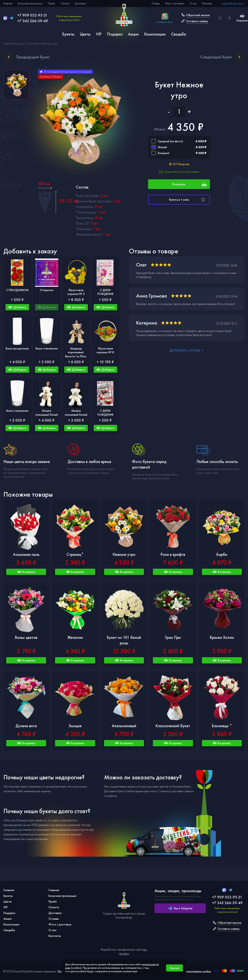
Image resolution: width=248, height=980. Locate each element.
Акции (133, 34)
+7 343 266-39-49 (33, 21)
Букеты (68, 34)
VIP (99, 34)
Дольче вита (26, 726)
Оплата (65, 3)
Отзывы (156, 3)
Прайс (52, 3)
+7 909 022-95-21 (32, 15)
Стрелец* (75, 554)
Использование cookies (197, 971)
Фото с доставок (175, 3)
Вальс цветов (26, 637)
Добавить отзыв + (187, 350)
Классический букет (173, 726)
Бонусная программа (30, 3)
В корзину (190, 184)
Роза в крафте (173, 554)
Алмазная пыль (26, 554)
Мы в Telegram (180, 908)
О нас (193, 3)
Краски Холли (222, 637)
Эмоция (75, 726)
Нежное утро (124, 554)
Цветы (85, 34)
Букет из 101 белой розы (124, 640)
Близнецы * (222, 726)
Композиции (155, 34)
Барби (222, 554)
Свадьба (179, 34)
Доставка (80, 3)
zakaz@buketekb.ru (233, 4)
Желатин (75, 637)
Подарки (115, 34)
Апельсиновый (124, 726)
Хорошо (174, 968)
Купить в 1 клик (188, 200)
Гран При (173, 637)
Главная (8, 3)
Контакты (207, 3)
